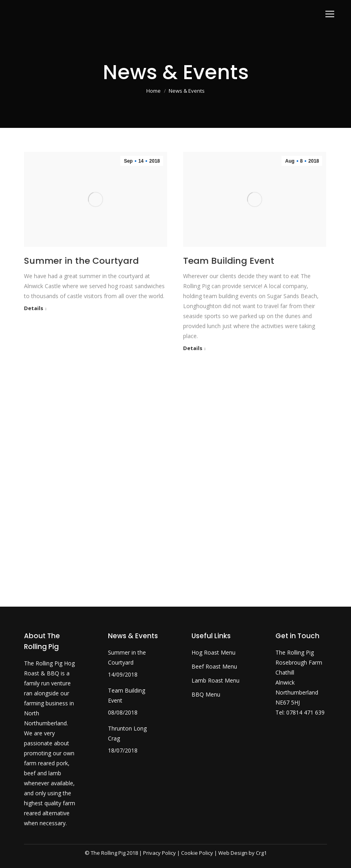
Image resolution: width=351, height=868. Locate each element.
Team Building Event (229, 261)
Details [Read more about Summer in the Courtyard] (34, 308)
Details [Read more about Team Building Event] (193, 348)
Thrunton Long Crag (127, 733)
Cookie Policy (197, 853)
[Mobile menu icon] (330, 14)
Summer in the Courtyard (81, 261)
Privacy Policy (160, 853)
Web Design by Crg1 (242, 853)
